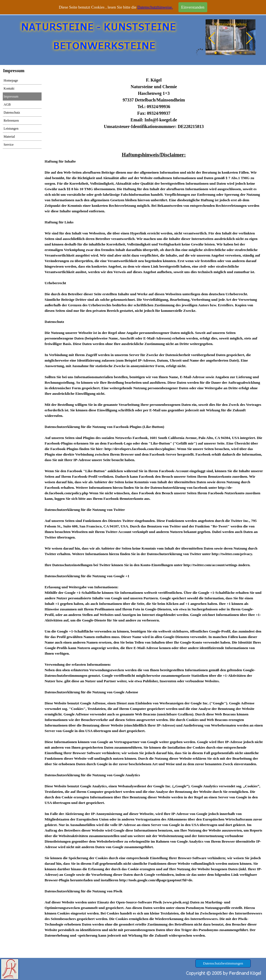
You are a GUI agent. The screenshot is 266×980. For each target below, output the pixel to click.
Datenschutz (12, 113)
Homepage (11, 80)
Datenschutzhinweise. (155, 6)
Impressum (11, 96)
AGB (7, 104)
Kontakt (9, 88)
